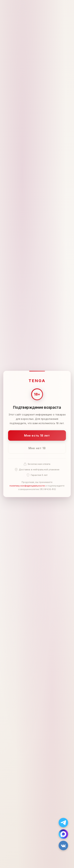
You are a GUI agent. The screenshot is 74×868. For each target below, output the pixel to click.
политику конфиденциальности (27, 486)
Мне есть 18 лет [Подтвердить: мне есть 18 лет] (37, 435)
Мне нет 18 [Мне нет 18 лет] (37, 448)
